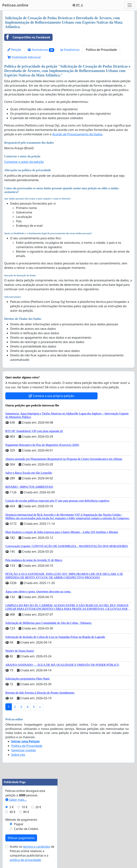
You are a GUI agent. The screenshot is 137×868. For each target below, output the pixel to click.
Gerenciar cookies (24, 750)
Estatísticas (70, 50)
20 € (38, 807)
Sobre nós (18, 755)
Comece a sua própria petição (51, 396)
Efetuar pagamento (21, 838)
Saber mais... (16, 800)
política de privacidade (25, 860)
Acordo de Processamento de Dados (77, 134)
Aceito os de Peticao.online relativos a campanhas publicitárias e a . (32, 853)
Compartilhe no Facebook (27, 37)
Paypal (19, 824)
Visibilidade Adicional (24, 57)
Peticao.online (15, 5)
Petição (14, 50)
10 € (25, 807)
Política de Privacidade (101, 50)
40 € (13, 812)
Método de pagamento (21, 820)
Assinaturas (41, 50)
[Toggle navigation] (130, 5)
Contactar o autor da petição (24, 162)
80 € (26, 812)
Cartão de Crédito (26, 829)
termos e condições (37, 847)
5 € (12, 807)
